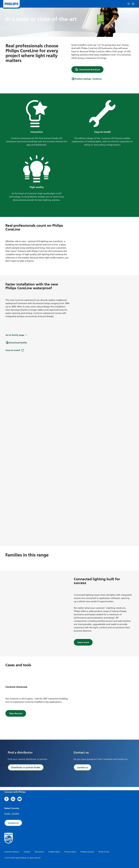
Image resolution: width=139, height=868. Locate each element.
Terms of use (104, 852)
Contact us (82, 767)
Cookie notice (54, 852)
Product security (87, 852)
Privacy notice (70, 852)
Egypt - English (12, 814)
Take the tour (16, 713)
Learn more (83, 642)
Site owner (39, 852)
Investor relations (12, 852)
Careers (27, 852)
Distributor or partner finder (26, 767)
